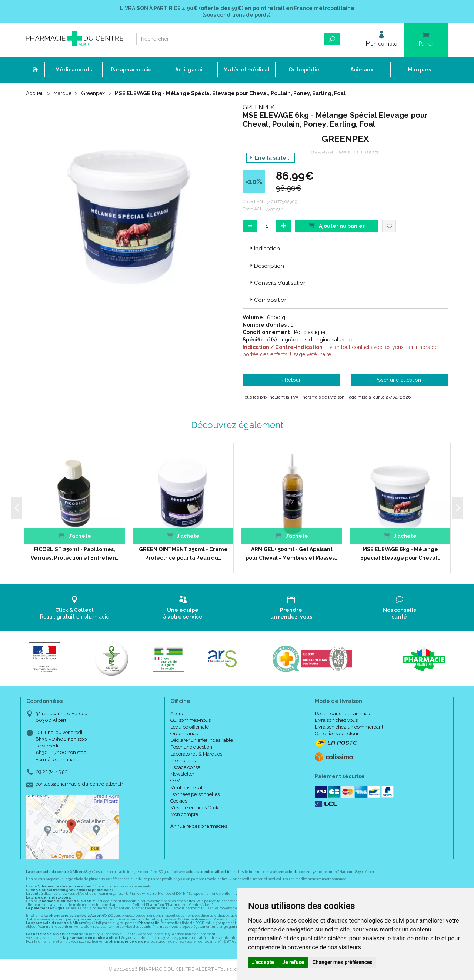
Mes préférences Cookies (197, 808)
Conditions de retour (337, 734)
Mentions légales (189, 788)
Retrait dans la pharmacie (343, 714)
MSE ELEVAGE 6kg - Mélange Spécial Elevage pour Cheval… (400, 553)
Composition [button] (268, 300)
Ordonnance (184, 734)
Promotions (183, 761)
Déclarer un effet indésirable (202, 740)
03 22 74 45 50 (52, 772)
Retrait (75, 608)
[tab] (345, 248)
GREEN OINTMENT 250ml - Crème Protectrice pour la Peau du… (183, 553)
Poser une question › (400, 380)
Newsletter (182, 774)
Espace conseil (187, 767)
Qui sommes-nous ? (192, 720)
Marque (62, 93)
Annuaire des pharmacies (199, 826)
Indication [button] (264, 249)
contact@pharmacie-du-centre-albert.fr (79, 784)
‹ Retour (291, 380)
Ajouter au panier (337, 225)
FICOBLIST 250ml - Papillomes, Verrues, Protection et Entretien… (75, 553)
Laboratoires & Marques (196, 754)
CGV (175, 781)
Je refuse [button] (293, 962)
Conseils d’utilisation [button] (278, 283)
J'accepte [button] (263, 962)
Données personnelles (195, 794)
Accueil (35, 93)
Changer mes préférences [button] (343, 962)
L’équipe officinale (190, 727)
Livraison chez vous (336, 720)
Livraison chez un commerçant (349, 727)
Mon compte (184, 814)
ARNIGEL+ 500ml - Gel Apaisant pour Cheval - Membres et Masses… (292, 553)
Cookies (179, 801)
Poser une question (191, 747)
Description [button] (266, 266)
